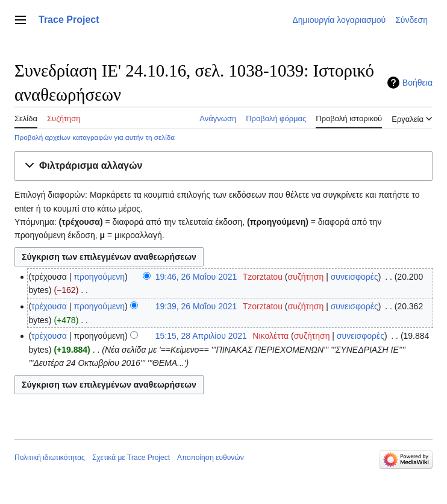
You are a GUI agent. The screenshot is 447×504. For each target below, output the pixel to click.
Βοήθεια (417, 83)
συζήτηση (305, 277)
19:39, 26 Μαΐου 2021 (196, 306)
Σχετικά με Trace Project (131, 458)
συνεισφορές (355, 277)
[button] (223, 166)
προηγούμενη (99, 277)
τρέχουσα (49, 306)
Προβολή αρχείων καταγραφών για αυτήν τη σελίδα (95, 137)
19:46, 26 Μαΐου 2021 (196, 277)
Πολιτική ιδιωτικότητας (50, 458)
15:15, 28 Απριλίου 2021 (201, 336)
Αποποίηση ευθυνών (211, 458)
